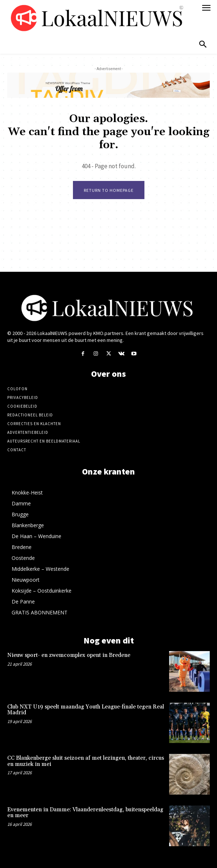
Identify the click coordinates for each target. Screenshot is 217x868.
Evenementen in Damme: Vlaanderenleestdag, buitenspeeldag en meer (85, 813)
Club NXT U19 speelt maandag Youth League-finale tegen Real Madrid (86, 710)
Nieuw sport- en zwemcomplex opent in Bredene (69, 655)
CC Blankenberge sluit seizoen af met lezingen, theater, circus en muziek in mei (86, 761)
